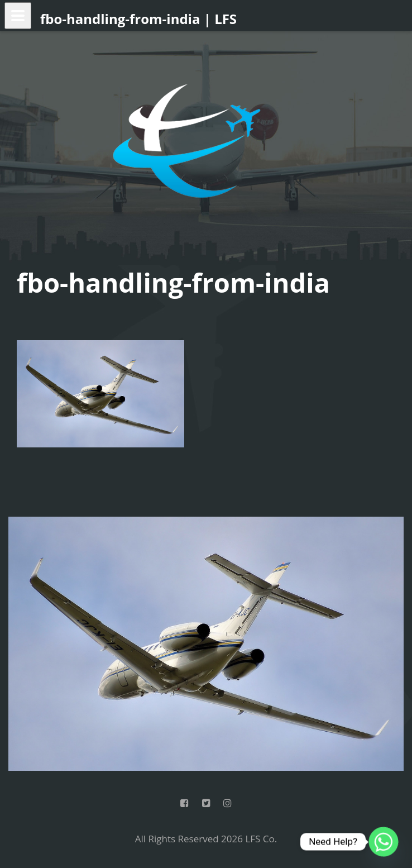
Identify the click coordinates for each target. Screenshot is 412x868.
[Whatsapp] (384, 842)
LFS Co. (261, 839)
